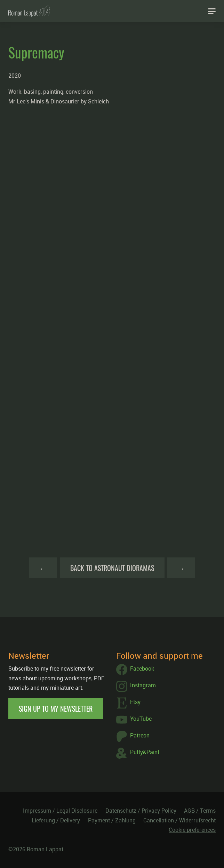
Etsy (128, 703)
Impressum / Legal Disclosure (60, 811)
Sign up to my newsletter (56, 709)
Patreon (133, 736)
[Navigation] (212, 11)
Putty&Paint (138, 753)
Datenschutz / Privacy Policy (141, 811)
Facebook (135, 670)
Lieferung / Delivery (56, 820)
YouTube (134, 720)
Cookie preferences (192, 830)
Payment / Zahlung (112, 820)
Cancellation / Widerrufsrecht (179, 820)
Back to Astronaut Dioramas (112, 568)
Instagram (136, 686)
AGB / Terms (200, 811)
